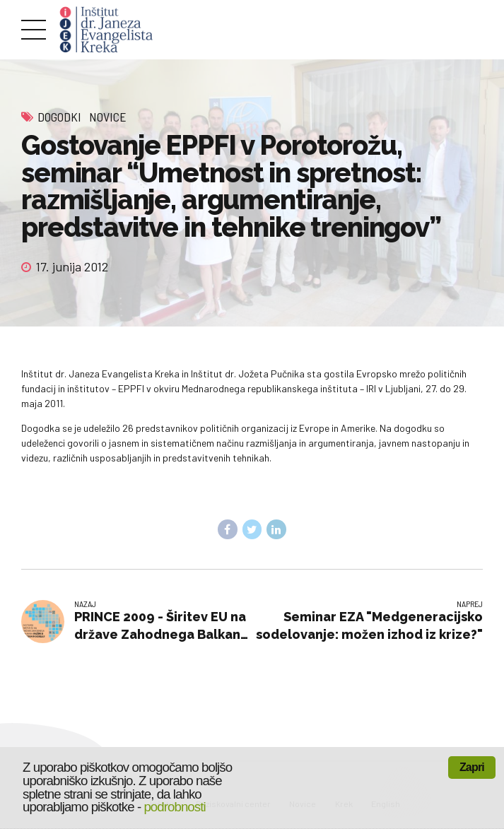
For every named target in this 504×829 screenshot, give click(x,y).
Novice (108, 117)
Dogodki (59, 117)
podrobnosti (174, 807)
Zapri (472, 767)
